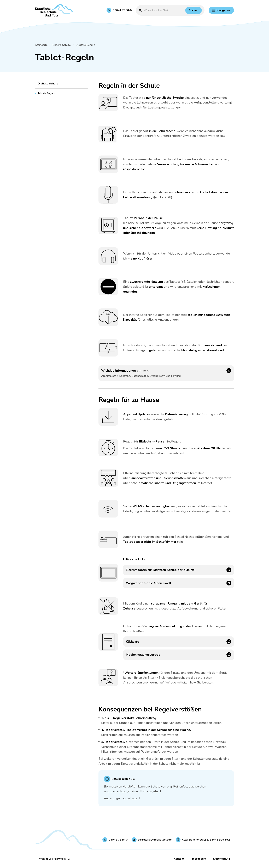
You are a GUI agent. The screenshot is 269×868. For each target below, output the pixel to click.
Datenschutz (222, 859)
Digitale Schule (85, 45)
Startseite (41, 45)
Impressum (199, 859)
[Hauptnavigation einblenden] (221, 10)
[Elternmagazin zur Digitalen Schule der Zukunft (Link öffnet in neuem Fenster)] (179, 570)
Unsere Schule (62, 45)
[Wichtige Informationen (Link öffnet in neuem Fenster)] (166, 373)
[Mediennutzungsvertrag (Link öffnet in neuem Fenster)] (179, 655)
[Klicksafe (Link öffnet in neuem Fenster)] (179, 642)
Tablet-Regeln (46, 93)
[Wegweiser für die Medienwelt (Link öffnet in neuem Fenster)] (179, 583)
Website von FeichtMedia (55, 859)
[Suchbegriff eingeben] (164, 10)
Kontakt (179, 859)
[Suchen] (194, 10)
